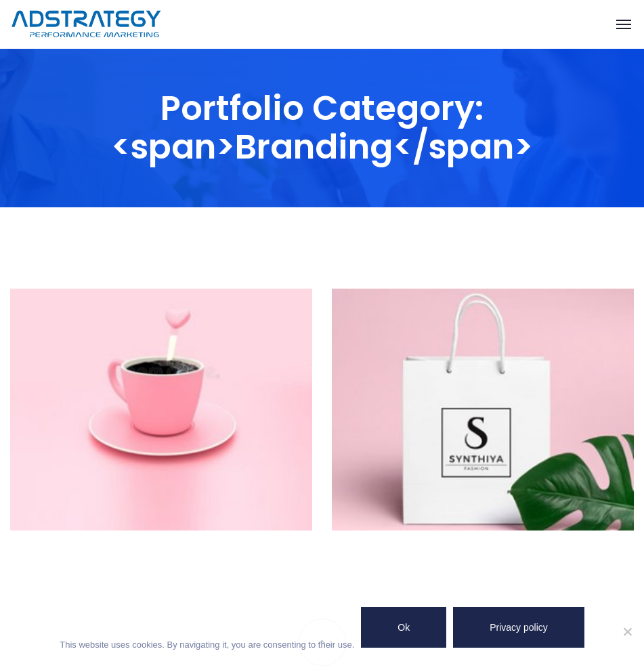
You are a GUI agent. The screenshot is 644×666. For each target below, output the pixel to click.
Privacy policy (519, 627)
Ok (404, 627)
